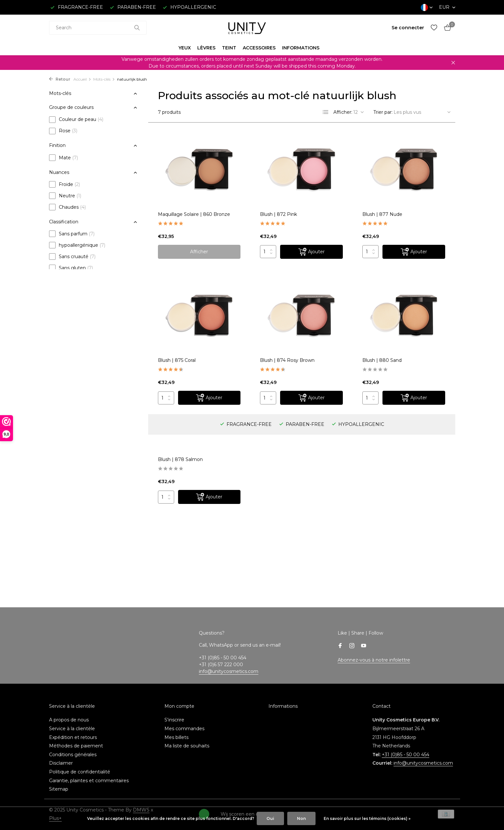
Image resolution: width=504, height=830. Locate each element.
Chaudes (67, 207)
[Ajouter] (311, 252)
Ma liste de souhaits (187, 746)
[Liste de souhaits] (434, 28)
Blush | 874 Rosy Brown (287, 360)
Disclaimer (61, 763)
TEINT (229, 48)
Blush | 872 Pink (278, 214)
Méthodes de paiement (76, 746)
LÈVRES (206, 48)
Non (301, 818)
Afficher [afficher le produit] (199, 252)
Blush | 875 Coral (177, 360)
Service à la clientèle (72, 729)
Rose (63, 131)
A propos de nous (69, 720)
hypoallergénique (77, 245)
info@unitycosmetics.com (229, 671)
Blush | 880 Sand (382, 360)
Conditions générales (73, 755)
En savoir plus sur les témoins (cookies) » (367, 818)
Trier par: (383, 112)
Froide (65, 184)
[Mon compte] (408, 28)
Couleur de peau (76, 120)
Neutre (65, 196)
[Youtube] (364, 646)
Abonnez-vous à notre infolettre (374, 660)
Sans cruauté (72, 257)
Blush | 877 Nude (382, 214)
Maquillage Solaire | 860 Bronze (194, 214)
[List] (326, 112)
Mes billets (176, 737)
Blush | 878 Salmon (180, 459)
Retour (60, 79)
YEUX (185, 48)
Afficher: (343, 112)
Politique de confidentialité (80, 772)
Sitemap (59, 789)
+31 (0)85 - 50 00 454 (406, 755)
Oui (270, 818)
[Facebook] (340, 646)
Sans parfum (72, 234)
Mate (64, 158)
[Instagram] (352, 646)
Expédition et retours (73, 737)
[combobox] (98, 28)
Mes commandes (184, 729)
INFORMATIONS (301, 48)
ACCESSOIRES (259, 48)
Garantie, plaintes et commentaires (89, 781)
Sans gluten (71, 268)
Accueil (82, 79)
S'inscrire (174, 720)
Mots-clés (104, 79)
